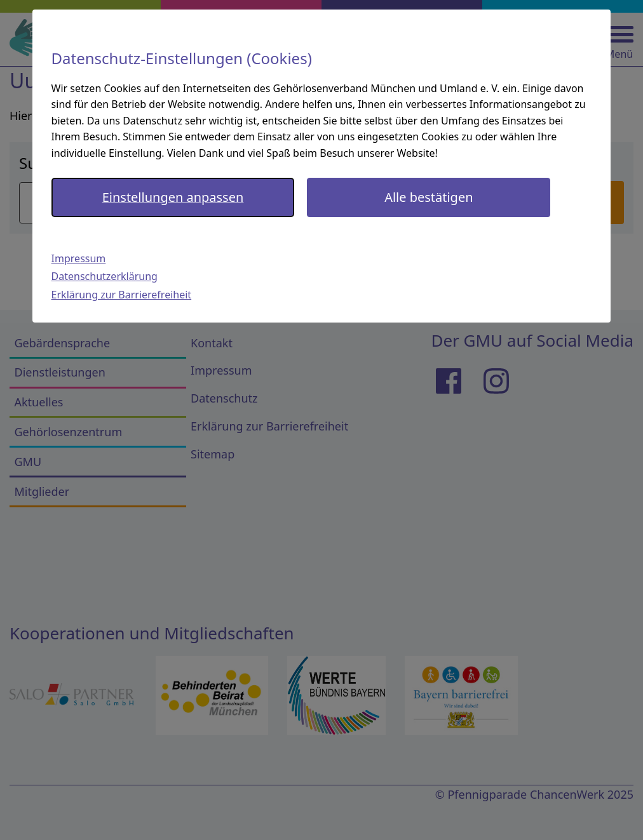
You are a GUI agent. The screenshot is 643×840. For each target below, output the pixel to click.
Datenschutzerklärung (105, 276)
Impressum (79, 258)
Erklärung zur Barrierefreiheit (122, 295)
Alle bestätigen (429, 197)
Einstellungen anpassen (173, 197)
